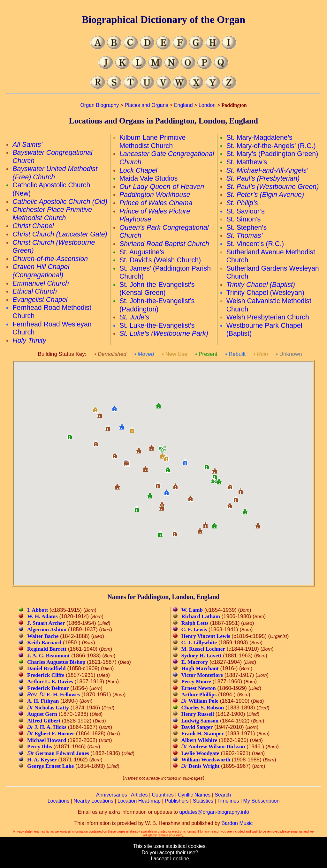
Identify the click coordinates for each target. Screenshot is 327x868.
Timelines (228, 801)
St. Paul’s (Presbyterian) (263, 178)
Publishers (177, 801)
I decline (179, 859)
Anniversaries (112, 795)
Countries (163, 795)
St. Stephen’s (247, 228)
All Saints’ (27, 145)
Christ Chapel (33, 226)
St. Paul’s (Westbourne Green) (273, 187)
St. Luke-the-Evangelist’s (157, 325)
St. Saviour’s (246, 211)
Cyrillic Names (194, 795)
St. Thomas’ (245, 236)
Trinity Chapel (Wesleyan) (265, 293)
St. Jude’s (134, 317)
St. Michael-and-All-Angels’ (267, 170)
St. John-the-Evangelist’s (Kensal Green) (157, 289)
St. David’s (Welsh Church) (160, 260)
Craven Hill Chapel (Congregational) (41, 271)
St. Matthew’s (247, 162)
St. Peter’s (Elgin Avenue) (265, 195)
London (207, 105)
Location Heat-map (139, 801)
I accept (160, 859)
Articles (139, 795)
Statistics (203, 801)
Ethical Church (35, 291)
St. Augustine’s (142, 252)
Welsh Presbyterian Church (268, 317)
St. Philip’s (242, 203)
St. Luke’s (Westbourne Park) (164, 333)
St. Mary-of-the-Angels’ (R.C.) (271, 146)
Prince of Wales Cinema (156, 203)
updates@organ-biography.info (214, 812)
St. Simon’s (243, 219)
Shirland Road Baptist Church (164, 244)
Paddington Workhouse (155, 195)
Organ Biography (99, 105)
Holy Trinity (29, 340)
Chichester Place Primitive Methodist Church (52, 214)
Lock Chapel (138, 170)
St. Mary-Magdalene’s (259, 138)
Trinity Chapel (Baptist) (261, 285)
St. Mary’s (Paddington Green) (272, 154)
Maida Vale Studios (148, 178)
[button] (230, 503)
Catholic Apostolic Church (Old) (60, 202)
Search (223, 795)
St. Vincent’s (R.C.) (255, 244)
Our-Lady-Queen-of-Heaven (162, 187)
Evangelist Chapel (40, 300)
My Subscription (261, 801)
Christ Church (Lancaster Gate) (60, 234)
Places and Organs (147, 105)
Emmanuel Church (41, 283)
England (183, 105)
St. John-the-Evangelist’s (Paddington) (157, 305)
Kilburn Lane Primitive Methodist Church (152, 142)
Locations (59, 801)
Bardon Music (237, 823)
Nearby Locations (93, 801)
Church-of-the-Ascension (50, 259)
